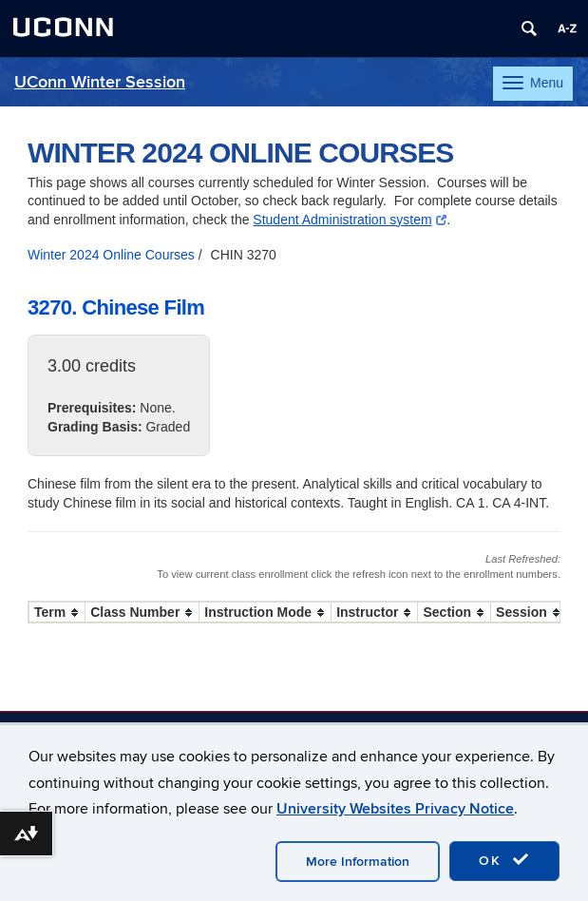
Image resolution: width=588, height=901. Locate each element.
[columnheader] (57, 613)
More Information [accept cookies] (358, 862)
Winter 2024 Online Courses (111, 255)
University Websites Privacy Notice (395, 809)
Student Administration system (350, 220)
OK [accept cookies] (504, 860)
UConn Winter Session (100, 82)
